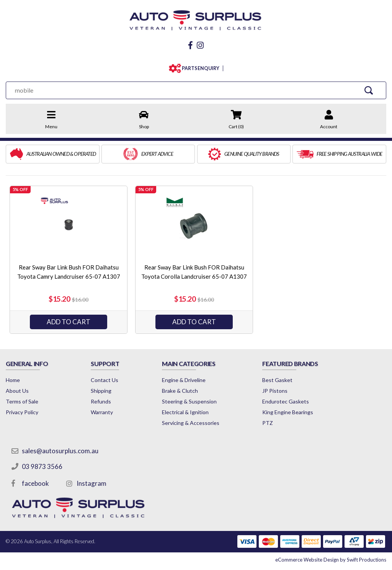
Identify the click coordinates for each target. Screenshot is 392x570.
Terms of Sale (22, 401)
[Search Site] (369, 90)
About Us (17, 391)
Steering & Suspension (189, 401)
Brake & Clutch (180, 391)
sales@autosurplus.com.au (60, 451)
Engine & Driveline (184, 380)
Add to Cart (69, 322)
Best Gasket (277, 380)
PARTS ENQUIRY (199, 68)
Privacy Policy (22, 412)
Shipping (101, 391)
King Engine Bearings (288, 412)
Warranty (102, 412)
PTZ (268, 423)
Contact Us (105, 380)
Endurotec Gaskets (286, 401)
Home (13, 380)
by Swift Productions (331, 560)
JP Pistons (275, 391)
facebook (35, 483)
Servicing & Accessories (191, 423)
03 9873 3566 (42, 466)
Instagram (91, 483)
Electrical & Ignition (185, 412)
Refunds (101, 401)
